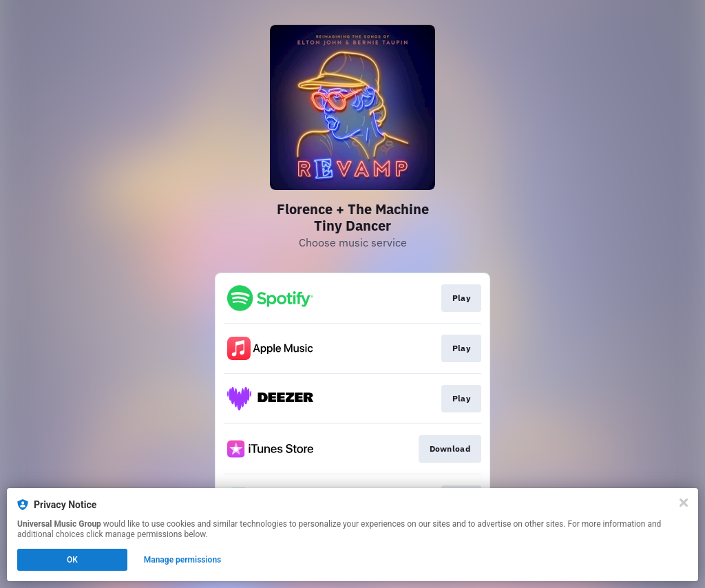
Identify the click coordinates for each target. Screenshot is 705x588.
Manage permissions (183, 560)
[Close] (684, 503)
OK (72, 560)
